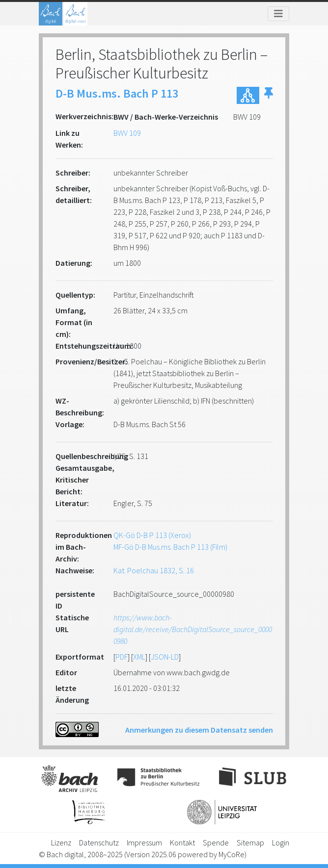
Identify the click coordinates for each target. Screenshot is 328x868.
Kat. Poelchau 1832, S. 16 (154, 570)
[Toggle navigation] (278, 14)
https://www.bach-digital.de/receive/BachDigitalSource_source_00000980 (193, 629)
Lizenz (61, 842)
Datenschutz (99, 842)
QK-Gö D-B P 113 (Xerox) (152, 535)
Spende (216, 842)
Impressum (144, 842)
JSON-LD (165, 657)
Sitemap (250, 842)
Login (281, 842)
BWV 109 (127, 133)
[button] (269, 95)
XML (139, 657)
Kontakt (182, 842)
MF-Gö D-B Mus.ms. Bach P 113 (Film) (170, 547)
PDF (122, 657)
